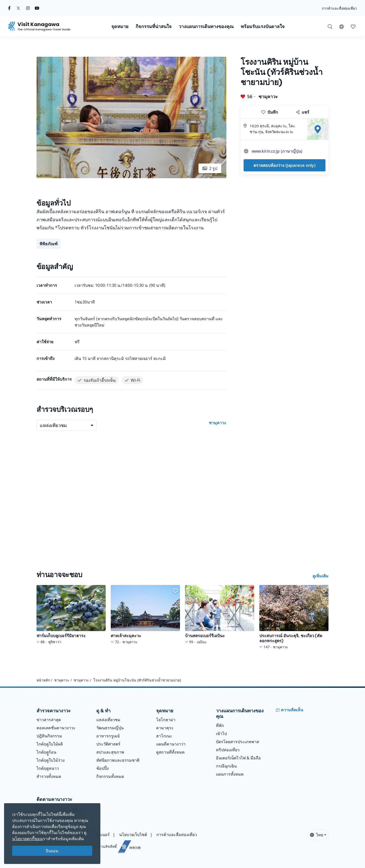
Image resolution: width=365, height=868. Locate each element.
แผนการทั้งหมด (230, 774)
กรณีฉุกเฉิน (226, 766)
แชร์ (303, 112)
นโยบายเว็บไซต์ (133, 835)
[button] (342, 26)
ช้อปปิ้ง (103, 768)
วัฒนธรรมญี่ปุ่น (110, 728)
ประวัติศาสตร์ (108, 744)
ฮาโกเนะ (164, 736)
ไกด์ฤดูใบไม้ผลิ (50, 744)
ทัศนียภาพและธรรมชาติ (118, 760)
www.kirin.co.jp (266, 151)
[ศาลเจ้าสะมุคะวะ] (145, 615)
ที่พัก (220, 725)
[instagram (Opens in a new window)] (28, 8)
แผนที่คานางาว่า (171, 744)
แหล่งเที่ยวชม (108, 720)
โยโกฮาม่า (166, 720)
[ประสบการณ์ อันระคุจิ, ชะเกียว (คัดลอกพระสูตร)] (294, 617)
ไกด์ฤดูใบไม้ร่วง (51, 760)
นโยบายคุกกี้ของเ (28, 839)
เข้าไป (221, 734)
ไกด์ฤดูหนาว (48, 768)
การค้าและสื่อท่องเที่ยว (339, 8)
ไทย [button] (317, 835)
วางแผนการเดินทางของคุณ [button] (206, 26)
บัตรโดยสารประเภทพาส (238, 742)
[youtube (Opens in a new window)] (37, 8)
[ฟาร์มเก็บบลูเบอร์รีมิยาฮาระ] (71, 615)
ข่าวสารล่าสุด (49, 720)
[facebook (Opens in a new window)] (9, 8)
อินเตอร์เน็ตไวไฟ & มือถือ (238, 758)
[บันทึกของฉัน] (353, 26)
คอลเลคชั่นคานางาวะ (56, 728)
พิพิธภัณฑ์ (49, 244)
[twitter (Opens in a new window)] (18, 8)
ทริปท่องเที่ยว (228, 750)
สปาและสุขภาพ (110, 752)
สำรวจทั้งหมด (49, 776)
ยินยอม (52, 851)
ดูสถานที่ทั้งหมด (170, 752)
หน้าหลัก (43, 680)
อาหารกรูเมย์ (108, 736)
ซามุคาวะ (268, 96)
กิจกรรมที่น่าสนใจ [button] (154, 26)
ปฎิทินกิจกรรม (49, 736)
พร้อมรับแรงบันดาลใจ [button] (263, 26)
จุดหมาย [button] (120, 26)
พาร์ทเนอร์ (100, 835)
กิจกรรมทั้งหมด (110, 776)
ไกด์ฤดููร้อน (46, 752)
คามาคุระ (165, 728)
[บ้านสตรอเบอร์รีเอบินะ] (220, 615)
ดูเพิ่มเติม (321, 576)
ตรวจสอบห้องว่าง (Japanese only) (285, 165)
